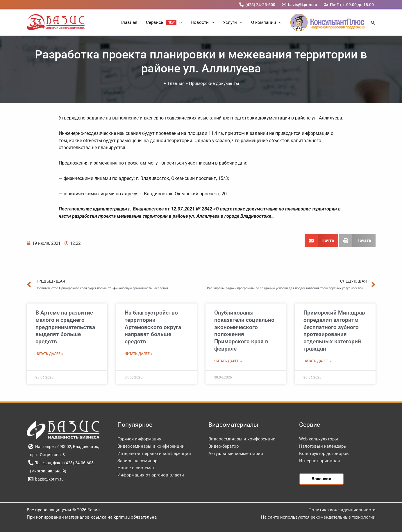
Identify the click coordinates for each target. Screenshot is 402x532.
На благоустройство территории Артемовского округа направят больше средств (153, 327)
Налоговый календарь (323, 446)
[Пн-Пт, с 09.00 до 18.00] (349, 5)
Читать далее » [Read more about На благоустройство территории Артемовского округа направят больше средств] (139, 354)
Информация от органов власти (151, 475)
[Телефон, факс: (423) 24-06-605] (61, 463)
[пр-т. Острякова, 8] (47, 455)
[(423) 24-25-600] (257, 5)
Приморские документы (214, 83)
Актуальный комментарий (236, 454)
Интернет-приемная (319, 461)
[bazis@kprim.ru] (299, 5)
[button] (179, 22)
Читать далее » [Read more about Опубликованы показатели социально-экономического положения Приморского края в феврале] (228, 361)
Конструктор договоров (324, 454)
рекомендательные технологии (343, 517)
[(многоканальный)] (47, 471)
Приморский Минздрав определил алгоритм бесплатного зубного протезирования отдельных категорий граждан (334, 331)
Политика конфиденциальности (342, 510)
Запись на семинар (137, 461)
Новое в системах (136, 468)
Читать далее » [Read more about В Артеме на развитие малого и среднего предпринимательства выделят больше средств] (49, 354)
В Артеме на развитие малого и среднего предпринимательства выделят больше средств (65, 327)
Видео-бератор (224, 446)
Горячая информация (139, 439)
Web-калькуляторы (319, 439)
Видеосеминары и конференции (151, 446)
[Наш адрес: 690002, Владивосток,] (64, 447)
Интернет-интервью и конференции (154, 454)
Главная (176, 83)
